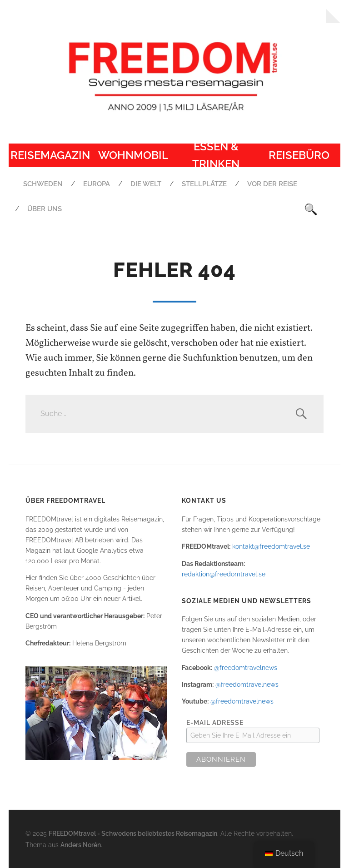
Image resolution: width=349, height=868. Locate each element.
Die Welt (146, 184)
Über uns (45, 209)
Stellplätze (204, 184)
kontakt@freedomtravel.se (271, 546)
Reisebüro (299, 155)
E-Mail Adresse (215, 722)
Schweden (43, 184)
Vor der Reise (272, 184)
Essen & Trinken (216, 155)
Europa (97, 184)
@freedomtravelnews (246, 667)
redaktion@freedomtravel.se (224, 574)
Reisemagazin (50, 155)
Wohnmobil (133, 155)
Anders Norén (81, 845)
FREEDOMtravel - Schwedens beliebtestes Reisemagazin (133, 833)
